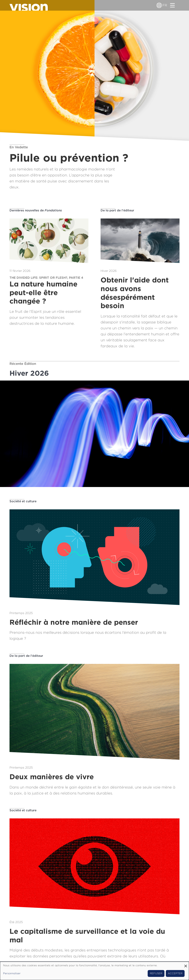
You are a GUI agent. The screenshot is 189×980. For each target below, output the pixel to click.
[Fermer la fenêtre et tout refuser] (186, 964)
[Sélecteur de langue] (159, 5)
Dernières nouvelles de (36, 210)
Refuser (156, 973)
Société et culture (23, 501)
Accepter (175, 973)
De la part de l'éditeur (117, 210)
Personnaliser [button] (12, 973)
